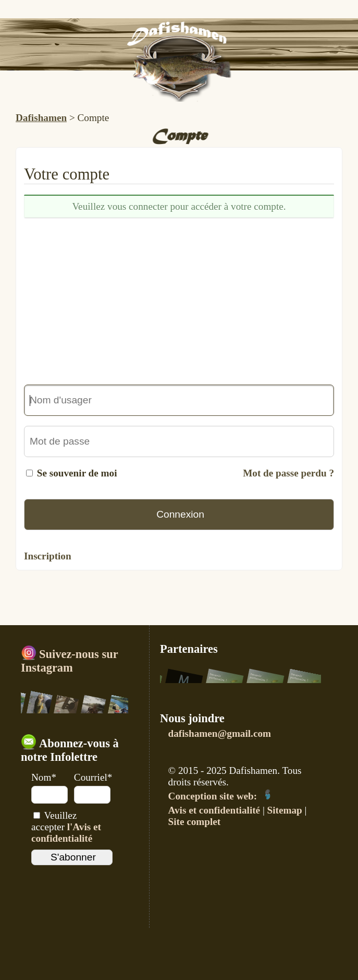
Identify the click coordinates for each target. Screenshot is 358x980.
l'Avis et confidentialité (66, 833)
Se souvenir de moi (77, 473)
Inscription (48, 556)
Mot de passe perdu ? (288, 473)
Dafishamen (41, 118)
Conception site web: (221, 796)
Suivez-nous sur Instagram (69, 661)
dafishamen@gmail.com (220, 733)
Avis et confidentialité (214, 810)
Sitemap (285, 810)
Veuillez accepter (66, 827)
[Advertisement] (179, 301)
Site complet (195, 822)
